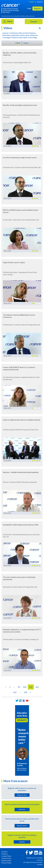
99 (19, 687)
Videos (8, 28)
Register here (22, 795)
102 (37, 687)
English (32, 2)
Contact (4, 852)
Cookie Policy (6, 856)
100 (25, 687)
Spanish (40, 2)
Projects (5, 854)
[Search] (40, 28)
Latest (18, 43)
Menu (8, 22)
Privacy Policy (6, 863)
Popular (26, 43)
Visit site (22, 809)
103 (15, 692)
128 (25, 692)
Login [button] (29, 8)
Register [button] (37, 8)
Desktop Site (6, 861)
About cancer (22, 826)
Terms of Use (6, 858)
